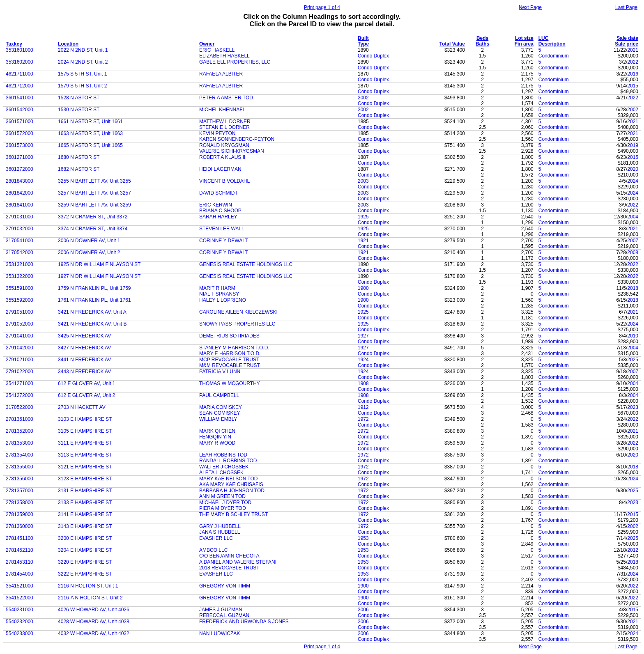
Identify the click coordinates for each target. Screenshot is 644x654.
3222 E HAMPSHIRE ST (85, 574)
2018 (633, 288)
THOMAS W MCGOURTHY (230, 383)
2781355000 (20, 467)
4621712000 (20, 86)
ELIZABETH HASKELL (224, 56)
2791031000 (20, 217)
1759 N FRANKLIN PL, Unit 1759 (94, 288)
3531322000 (20, 276)
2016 (633, 74)
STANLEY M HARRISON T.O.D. (234, 348)
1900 (363, 288)
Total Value (452, 44)
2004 (633, 217)
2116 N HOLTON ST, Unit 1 (88, 586)
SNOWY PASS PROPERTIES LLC (237, 324)
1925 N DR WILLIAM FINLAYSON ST (99, 264)
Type (363, 44)
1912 (363, 407)
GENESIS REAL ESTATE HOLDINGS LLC (246, 264)
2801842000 (20, 193)
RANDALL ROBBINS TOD (228, 461)
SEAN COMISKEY (220, 413)
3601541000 (20, 98)
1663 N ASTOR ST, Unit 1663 (90, 133)
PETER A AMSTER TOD (226, 98)
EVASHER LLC (216, 538)
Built (363, 38)
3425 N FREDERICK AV (84, 336)
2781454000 (20, 574)
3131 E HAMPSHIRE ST (85, 491)
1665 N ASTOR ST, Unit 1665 (90, 145)
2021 (633, 50)
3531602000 (20, 62)
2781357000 (20, 491)
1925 (363, 217)
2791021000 (20, 360)
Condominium (554, 56)
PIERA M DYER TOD (223, 508)
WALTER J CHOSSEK (224, 467)
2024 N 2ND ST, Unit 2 (83, 62)
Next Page (530, 7)
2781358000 (20, 503)
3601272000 (20, 169)
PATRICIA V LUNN (220, 372)
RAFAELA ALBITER (221, 74)
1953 (363, 538)
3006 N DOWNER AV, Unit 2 (89, 252)
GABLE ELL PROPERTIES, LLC (235, 62)
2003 (363, 181)
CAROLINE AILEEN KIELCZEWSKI (238, 312)
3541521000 (20, 586)
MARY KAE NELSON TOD (229, 479)
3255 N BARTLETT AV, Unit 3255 (94, 181)
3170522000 (20, 407)
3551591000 (20, 288)
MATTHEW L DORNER (225, 122)
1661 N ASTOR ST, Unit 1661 (90, 122)
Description (552, 44)
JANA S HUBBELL (220, 532)
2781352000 (20, 431)
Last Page (626, 7)
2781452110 (20, 550)
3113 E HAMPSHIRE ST (85, 455)
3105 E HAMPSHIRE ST (85, 431)
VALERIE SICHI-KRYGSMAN (232, 151)
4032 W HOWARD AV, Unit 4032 (94, 633)
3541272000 (20, 395)
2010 (633, 336)
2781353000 (20, 443)
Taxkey (14, 44)
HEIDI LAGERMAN (220, 169)
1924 (363, 360)
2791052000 (20, 324)
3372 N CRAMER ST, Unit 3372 (93, 217)
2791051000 (20, 312)
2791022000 (20, 372)
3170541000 (20, 241)
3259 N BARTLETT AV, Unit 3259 (94, 205)
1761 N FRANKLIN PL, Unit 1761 (94, 300)
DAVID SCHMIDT (218, 193)
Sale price (627, 44)
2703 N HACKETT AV (82, 407)
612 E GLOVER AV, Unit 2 (86, 395)
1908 (363, 383)
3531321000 (20, 264)
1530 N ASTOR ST (79, 110)
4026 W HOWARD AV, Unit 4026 (94, 610)
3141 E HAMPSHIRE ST (85, 514)
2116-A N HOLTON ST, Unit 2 (90, 598)
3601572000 (20, 133)
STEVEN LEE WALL (222, 229)
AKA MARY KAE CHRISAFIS (231, 484)
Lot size (524, 38)
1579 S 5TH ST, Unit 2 (82, 86)
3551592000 (20, 300)
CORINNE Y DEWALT (223, 241)
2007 (633, 241)
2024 (633, 181)
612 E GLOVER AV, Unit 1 (86, 383)
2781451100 (20, 538)
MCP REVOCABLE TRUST (229, 360)
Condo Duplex (373, 56)
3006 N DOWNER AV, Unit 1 (89, 241)
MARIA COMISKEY (221, 407)
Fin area (524, 44)
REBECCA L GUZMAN (224, 615)
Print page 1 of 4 (322, 7)
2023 (633, 407)
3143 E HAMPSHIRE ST (85, 526)
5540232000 (20, 622)
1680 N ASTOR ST (79, 157)
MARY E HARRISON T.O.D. (230, 353)
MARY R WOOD (217, 443)
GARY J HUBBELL (220, 526)
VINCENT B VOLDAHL (224, 181)
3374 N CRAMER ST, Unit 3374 (93, 229)
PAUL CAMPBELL (219, 395)
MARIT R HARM (217, 288)
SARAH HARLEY (218, 217)
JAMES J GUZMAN (221, 610)
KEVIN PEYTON (217, 133)
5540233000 (20, 633)
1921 (363, 241)
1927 (363, 336)
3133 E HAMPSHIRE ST (85, 503)
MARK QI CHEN (217, 431)
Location (68, 44)
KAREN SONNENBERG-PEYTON (237, 139)
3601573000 (20, 145)
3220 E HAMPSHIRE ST (85, 562)
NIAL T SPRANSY (219, 294)
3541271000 (20, 383)
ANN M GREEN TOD (222, 496)
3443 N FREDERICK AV (84, 372)
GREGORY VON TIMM (225, 586)
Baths (482, 44)
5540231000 (20, 610)
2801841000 (20, 205)
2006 (363, 610)
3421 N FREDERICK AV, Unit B (92, 324)
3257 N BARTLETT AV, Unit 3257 (94, 193)
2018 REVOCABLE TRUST (229, 568)
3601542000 (20, 110)
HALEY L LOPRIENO (223, 300)
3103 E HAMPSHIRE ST (85, 419)
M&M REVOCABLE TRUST (230, 365)
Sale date (627, 38)
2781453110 (20, 562)
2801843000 (20, 181)
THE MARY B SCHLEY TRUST (233, 514)
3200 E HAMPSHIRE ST (85, 538)
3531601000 (20, 50)
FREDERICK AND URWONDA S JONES (244, 622)
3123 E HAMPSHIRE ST (85, 479)
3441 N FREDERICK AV (84, 360)
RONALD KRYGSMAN (224, 145)
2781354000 (20, 455)
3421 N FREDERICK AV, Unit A (92, 312)
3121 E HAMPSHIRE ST (85, 467)
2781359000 (20, 514)
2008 (633, 252)
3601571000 (20, 122)
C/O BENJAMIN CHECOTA (229, 556)
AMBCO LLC (213, 550)
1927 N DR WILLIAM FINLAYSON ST (99, 276)
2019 (633, 145)
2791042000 (20, 348)
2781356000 (20, 479)
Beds (482, 38)
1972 (363, 419)
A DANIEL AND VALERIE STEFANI (238, 562)
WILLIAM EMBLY (218, 419)
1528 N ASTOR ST (79, 98)
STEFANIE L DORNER (224, 127)
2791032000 (20, 229)
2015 (633, 86)
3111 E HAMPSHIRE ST (85, 443)
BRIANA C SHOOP (220, 211)
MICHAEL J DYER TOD (225, 503)
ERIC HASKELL (217, 50)
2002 (363, 98)
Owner (207, 44)
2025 (633, 360)
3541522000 (20, 598)
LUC (544, 38)
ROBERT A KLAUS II (222, 157)
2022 (633, 62)
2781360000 (20, 526)
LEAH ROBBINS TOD (223, 455)
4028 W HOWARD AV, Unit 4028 (94, 622)
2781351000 (20, 419)
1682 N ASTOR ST (79, 169)
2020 (633, 169)
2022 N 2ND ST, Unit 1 (83, 50)
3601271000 (20, 157)
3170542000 (20, 252)
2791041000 (20, 336)
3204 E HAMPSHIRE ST (85, 550)
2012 (633, 550)
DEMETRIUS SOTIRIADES (229, 336)
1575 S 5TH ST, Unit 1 (82, 74)
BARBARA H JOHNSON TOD (232, 491)
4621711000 (20, 74)
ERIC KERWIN (216, 205)
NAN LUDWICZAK (220, 633)
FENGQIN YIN (215, 437)
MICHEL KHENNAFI (222, 110)
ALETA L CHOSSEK (221, 473)
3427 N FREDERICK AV (84, 348)
